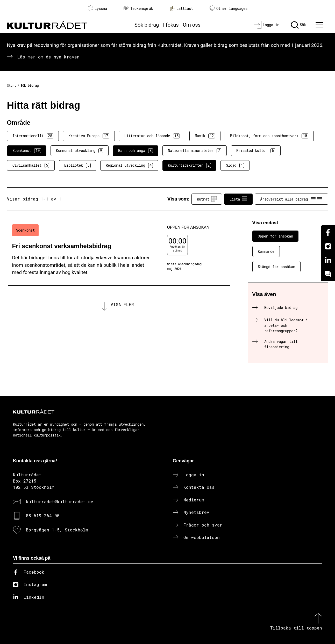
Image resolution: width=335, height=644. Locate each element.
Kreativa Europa (89, 136)
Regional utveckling (129, 165)
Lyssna (97, 8)
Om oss (192, 25)
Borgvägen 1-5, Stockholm (57, 530)
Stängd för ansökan (276, 267)
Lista (238, 199)
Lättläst (181, 8)
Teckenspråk (138, 8)
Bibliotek (77, 165)
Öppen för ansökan (275, 236)
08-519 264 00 (43, 516)
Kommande (266, 251)
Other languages (229, 8)
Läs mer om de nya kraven (48, 57)
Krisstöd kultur (256, 151)
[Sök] (298, 25)
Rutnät (207, 199)
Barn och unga (136, 151)
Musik (205, 136)
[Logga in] (266, 25)
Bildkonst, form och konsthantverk (269, 136)
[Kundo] (328, 274)
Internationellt (33, 136)
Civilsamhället (31, 165)
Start (12, 85)
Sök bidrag (147, 25)
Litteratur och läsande (152, 136)
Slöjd (235, 165)
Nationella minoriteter (195, 151)
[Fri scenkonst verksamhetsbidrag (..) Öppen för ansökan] (119, 252)
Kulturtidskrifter (189, 165)
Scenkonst (27, 151)
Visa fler (122, 304)
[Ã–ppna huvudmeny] (320, 25)
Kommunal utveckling (80, 151)
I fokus (171, 25)
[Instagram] (328, 246)
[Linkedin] (328, 260)
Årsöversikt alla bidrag (291, 199)
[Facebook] (328, 232)
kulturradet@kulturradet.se (60, 502)
